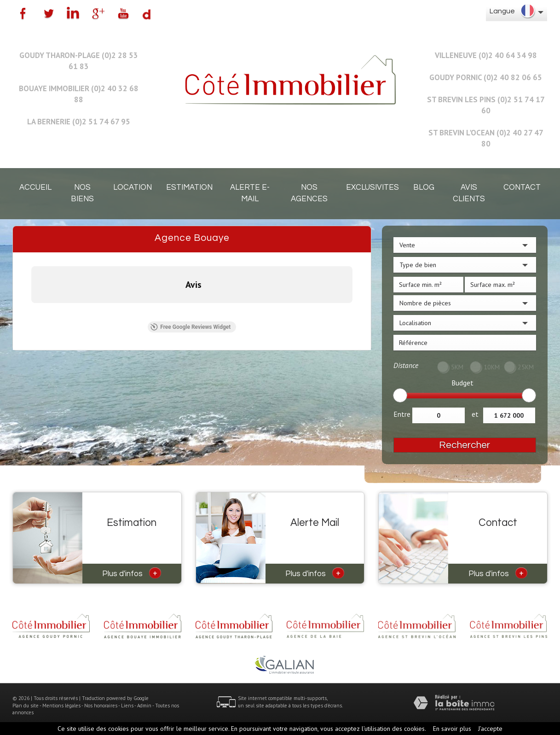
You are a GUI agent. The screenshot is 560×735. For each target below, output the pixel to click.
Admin (144, 706)
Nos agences (309, 193)
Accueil (35, 187)
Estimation (189, 187)
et (475, 414)
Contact (522, 187)
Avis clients (469, 193)
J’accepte (490, 729)
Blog (424, 187)
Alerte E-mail (250, 193)
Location (133, 187)
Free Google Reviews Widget (191, 327)
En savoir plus (452, 729)
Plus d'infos (132, 573)
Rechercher (465, 445)
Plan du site (26, 706)
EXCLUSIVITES (372, 187)
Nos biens (82, 193)
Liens (127, 706)
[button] (31, 312)
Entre (402, 414)
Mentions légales (61, 706)
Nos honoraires (101, 706)
